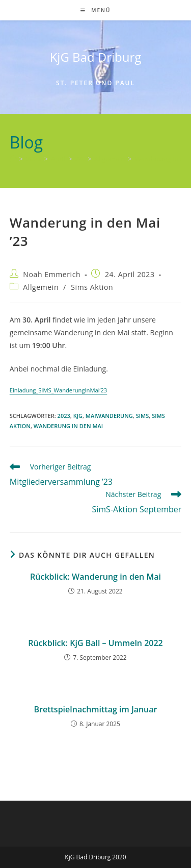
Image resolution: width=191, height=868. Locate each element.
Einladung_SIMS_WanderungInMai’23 (59, 390)
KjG (78, 416)
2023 (64, 416)
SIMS (143, 416)
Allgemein (41, 287)
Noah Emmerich (52, 274)
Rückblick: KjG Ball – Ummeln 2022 (95, 643)
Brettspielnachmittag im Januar (96, 709)
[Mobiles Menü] (96, 10)
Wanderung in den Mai (68, 426)
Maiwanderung (109, 416)
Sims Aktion (92, 287)
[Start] (13, 159)
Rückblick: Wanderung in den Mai (95, 577)
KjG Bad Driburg (96, 57)
